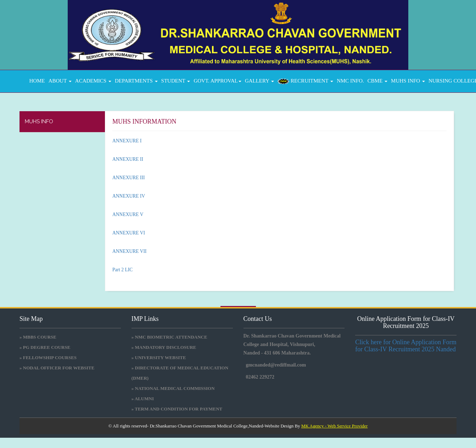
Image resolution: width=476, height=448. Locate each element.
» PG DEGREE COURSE (45, 347)
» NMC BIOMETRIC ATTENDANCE (169, 337)
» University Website (159, 358)
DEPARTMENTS (136, 81)
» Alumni (143, 399)
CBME (377, 81)
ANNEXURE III (128, 178)
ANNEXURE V (128, 214)
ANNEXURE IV (129, 196)
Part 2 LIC (122, 270)
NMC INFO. (350, 81)
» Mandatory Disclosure (164, 347)
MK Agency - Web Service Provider (334, 426)
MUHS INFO (408, 81)
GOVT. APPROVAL (217, 81)
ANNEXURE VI (129, 233)
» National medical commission (173, 388)
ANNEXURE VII (129, 251)
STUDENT (176, 81)
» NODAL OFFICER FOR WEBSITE (57, 368)
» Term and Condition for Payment (177, 409)
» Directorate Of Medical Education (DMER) (180, 373)
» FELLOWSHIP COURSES (48, 358)
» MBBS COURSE (38, 337)
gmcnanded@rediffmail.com (276, 365)
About (60, 81)
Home (36, 81)
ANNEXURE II (128, 159)
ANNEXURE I (127, 141)
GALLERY (259, 81)
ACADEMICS (93, 81)
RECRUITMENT (305, 81)
